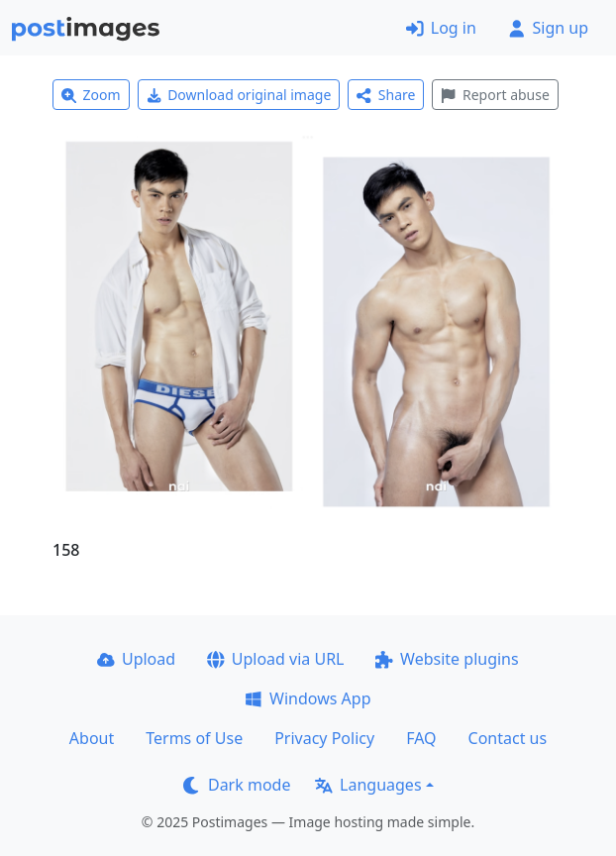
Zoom (91, 95)
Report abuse (495, 95)
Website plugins (447, 659)
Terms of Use (194, 738)
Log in (441, 28)
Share (386, 95)
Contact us (508, 738)
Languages (368, 785)
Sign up (548, 28)
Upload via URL (275, 659)
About (92, 738)
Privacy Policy (324, 738)
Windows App (308, 698)
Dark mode (237, 785)
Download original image (239, 95)
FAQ (421, 738)
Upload (136, 659)
